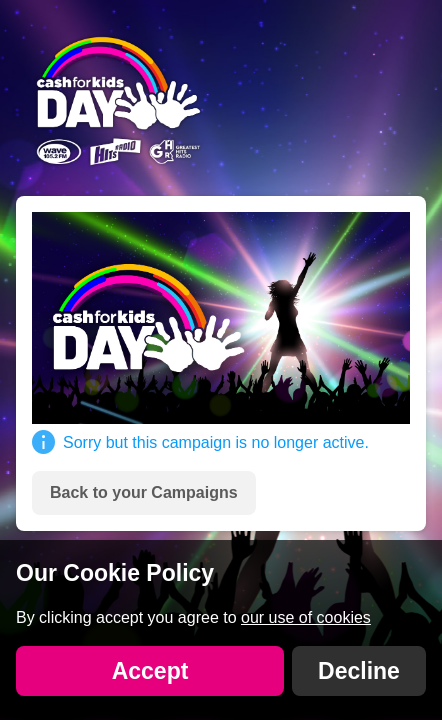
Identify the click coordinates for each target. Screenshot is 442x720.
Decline (359, 671)
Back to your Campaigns (144, 492)
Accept (150, 671)
